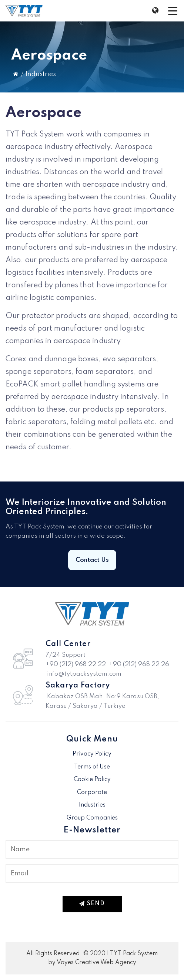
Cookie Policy (92, 780)
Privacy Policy (92, 754)
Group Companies (92, 818)
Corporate (92, 793)
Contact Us (92, 560)
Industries (41, 74)
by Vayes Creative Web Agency (92, 963)
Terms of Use (92, 767)
